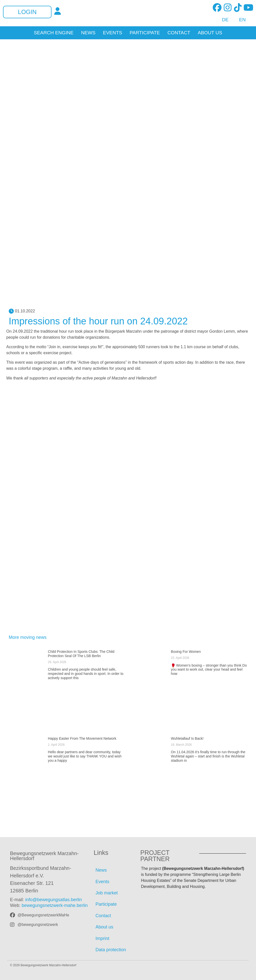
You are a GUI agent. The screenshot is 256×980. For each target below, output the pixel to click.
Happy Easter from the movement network (82, 738)
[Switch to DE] (223, 20)
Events (113, 33)
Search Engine (54, 33)
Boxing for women (186, 652)
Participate (145, 33)
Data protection (111, 950)
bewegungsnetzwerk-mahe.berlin (55, 905)
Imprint (102, 938)
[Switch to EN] (240, 20)
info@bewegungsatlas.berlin (53, 900)
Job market (107, 893)
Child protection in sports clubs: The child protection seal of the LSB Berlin (81, 654)
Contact (179, 33)
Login (27, 12)
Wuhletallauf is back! (187, 738)
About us (210, 33)
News (88, 33)
